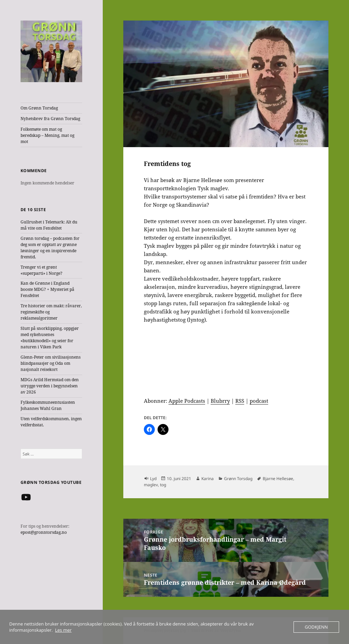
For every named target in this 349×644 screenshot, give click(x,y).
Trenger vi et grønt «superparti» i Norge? (41, 270)
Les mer (63, 630)
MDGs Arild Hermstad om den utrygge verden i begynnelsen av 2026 (50, 386)
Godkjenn (316, 627)
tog (163, 485)
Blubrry (220, 401)
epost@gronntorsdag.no (44, 532)
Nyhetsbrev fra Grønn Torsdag (50, 119)
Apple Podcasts (187, 401)
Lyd (153, 479)
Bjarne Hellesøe (278, 479)
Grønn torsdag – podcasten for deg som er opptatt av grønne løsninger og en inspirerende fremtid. (50, 248)
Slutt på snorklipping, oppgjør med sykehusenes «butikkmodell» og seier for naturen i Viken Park (50, 338)
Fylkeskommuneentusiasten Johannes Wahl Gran (48, 405)
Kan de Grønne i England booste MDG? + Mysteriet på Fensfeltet (47, 289)
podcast (259, 401)
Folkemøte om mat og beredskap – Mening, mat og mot (47, 135)
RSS (240, 401)
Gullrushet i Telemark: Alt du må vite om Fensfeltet (49, 225)
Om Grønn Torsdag (39, 108)
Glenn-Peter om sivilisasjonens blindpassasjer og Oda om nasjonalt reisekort (51, 363)
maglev (151, 485)
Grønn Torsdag (238, 479)
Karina (208, 479)
